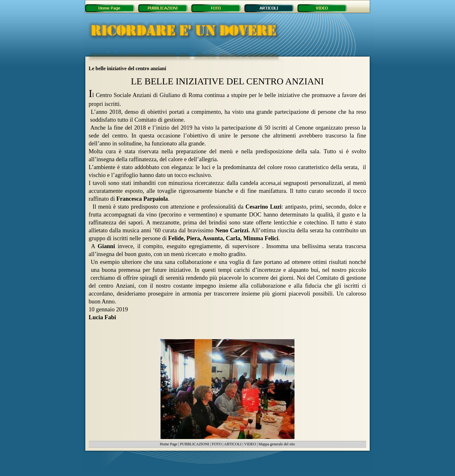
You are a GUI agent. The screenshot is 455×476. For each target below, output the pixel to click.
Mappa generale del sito (277, 444)
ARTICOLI (233, 444)
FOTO (217, 444)
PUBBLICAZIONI (195, 444)
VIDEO (250, 444)
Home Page (169, 444)
